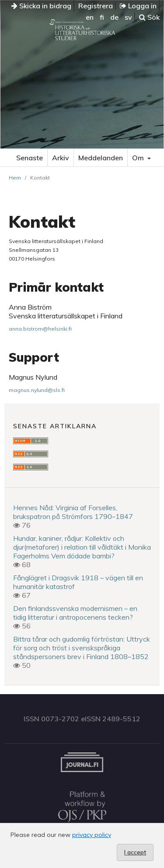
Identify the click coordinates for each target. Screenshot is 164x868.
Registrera (96, 6)
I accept (135, 852)
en (90, 17)
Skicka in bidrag (41, 6)
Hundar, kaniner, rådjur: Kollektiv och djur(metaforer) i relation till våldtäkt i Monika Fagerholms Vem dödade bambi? (82, 547)
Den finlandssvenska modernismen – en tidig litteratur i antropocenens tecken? (75, 613)
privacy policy (92, 835)
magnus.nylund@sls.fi (37, 390)
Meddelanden (101, 158)
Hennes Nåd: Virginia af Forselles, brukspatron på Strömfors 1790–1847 (73, 512)
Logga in (138, 6)
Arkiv (61, 158)
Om (139, 158)
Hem (15, 178)
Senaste (30, 158)
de (114, 17)
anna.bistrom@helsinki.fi (40, 329)
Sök (149, 17)
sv (128, 17)
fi (102, 17)
